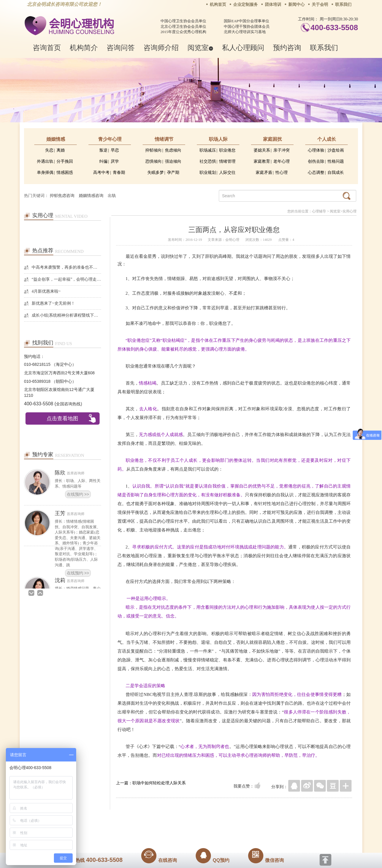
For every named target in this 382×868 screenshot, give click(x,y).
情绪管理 (227, 161)
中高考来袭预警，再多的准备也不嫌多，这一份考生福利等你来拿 (66, 267)
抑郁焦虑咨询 (62, 196)
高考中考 (101, 173)
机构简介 (84, 48)
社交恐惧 (208, 161)
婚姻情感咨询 (91, 196)
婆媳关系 (262, 150)
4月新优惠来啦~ (46, 291)
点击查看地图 (62, 418)
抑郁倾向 (154, 150)
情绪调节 (164, 139)
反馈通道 (203, 819)
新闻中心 (296, 5)
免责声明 (250, 819)
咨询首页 (47, 48)
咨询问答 (121, 48)
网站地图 (227, 819)
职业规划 (208, 173)
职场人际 (218, 139)
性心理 (282, 173)
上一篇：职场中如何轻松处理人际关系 (151, 783)
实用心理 (349, 211)
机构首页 (218, 5)
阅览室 (200, 48)
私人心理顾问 (243, 48)
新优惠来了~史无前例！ (53, 303)
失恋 (49, 150)
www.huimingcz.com (187, 832)
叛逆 (103, 150)
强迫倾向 (173, 161)
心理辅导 (319, 211)
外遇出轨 (45, 161)
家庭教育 (262, 161)
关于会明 (320, 5)
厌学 (115, 161)
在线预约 (78, 494)
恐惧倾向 (154, 161)
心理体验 (316, 150)
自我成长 (336, 173)
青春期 (119, 173)
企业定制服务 (245, 5)
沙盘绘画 (336, 150)
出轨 (112, 196)
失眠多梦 (156, 173)
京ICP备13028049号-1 (213, 827)
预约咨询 (287, 48)
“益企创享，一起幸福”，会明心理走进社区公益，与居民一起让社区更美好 (66, 279)
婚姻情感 (56, 139)
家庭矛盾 (264, 173)
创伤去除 (316, 161)
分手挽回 (65, 161)
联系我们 (343, 5)
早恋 (115, 150)
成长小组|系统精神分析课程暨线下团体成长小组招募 (66, 315)
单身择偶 (45, 173)
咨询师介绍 (161, 48)
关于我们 (132, 819)
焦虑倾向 (173, 150)
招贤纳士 (179, 819)
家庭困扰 (272, 139)
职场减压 (208, 150)
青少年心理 (110, 139)
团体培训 (273, 5)
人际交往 (227, 173)
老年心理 (282, 161)
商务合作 (156, 819)
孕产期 (173, 173)
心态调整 (316, 173)
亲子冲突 (282, 150)
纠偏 (103, 161)
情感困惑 (65, 173)
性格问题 (336, 161)
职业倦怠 (227, 150)
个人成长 (327, 139)
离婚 (61, 150)
